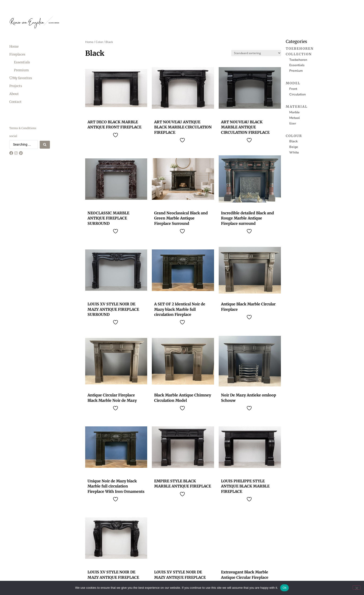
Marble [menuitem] (294, 112)
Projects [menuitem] (16, 86)
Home (89, 42)
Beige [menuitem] (294, 147)
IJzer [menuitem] (293, 123)
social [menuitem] (13, 136)
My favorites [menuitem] (21, 78)
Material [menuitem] (297, 107)
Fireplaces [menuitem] (17, 54)
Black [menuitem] (294, 141)
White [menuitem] (294, 152)
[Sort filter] (256, 53)
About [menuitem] (14, 94)
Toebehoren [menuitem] (300, 49)
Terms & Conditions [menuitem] (23, 128)
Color (99, 42)
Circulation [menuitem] (297, 94)
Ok (284, 588)
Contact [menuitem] (15, 102)
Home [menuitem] (14, 46)
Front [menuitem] (293, 89)
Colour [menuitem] (294, 136)
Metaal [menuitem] (294, 118)
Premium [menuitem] (21, 70)
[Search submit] (45, 144)
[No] (357, 588)
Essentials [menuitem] (22, 62)
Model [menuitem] (293, 83)
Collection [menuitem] (299, 54)
